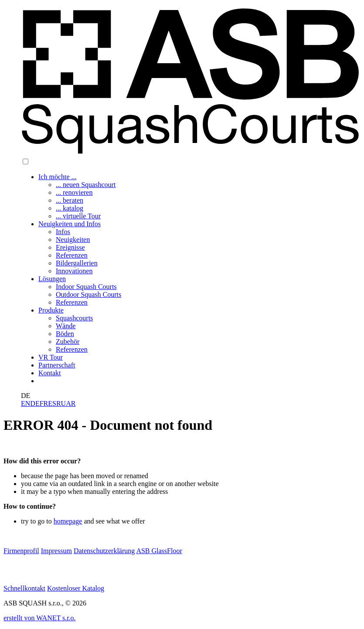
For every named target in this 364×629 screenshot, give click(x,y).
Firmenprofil (21, 551)
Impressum (56, 551)
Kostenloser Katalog (76, 588)
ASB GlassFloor (159, 551)
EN (26, 403)
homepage (68, 521)
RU (61, 403)
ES (52, 403)
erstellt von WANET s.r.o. (40, 618)
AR (71, 403)
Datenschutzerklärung (104, 551)
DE (35, 403)
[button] (26, 161)
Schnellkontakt (24, 588)
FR (44, 403)
